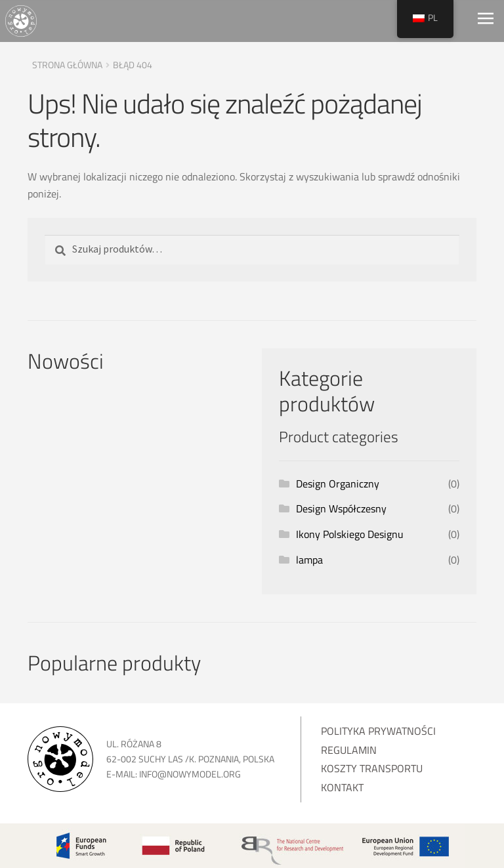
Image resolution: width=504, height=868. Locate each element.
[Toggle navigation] (486, 21)
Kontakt (342, 787)
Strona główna (67, 65)
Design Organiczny (338, 484)
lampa (309, 560)
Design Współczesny (341, 508)
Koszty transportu (372, 768)
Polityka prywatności (378, 731)
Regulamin (349, 750)
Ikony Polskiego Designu (350, 534)
